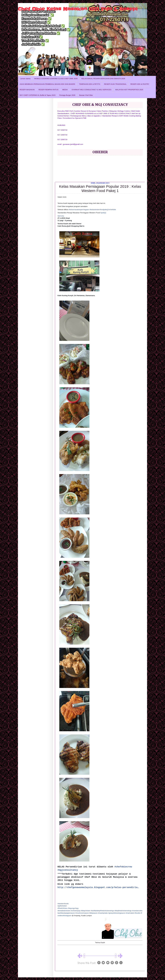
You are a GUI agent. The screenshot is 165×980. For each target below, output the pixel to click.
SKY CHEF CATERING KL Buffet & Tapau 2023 (38, 95)
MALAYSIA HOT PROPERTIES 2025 (129, 90)
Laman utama (25, 79)
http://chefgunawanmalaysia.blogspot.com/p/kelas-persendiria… (98, 887)
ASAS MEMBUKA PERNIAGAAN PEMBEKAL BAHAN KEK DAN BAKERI (47, 84)
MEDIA (65, 90)
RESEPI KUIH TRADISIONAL (115, 84)
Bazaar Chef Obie (86, 95)
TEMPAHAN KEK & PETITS (90, 84)
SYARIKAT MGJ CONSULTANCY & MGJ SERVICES (91, 90)
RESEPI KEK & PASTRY (140, 84)
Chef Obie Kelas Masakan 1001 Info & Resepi (78, 9)
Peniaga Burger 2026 (67, 95)
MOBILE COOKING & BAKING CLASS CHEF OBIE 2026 (56, 79)
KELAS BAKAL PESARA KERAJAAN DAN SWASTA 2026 (103, 79)
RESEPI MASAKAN (27, 90)
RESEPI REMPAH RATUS (48, 90)
